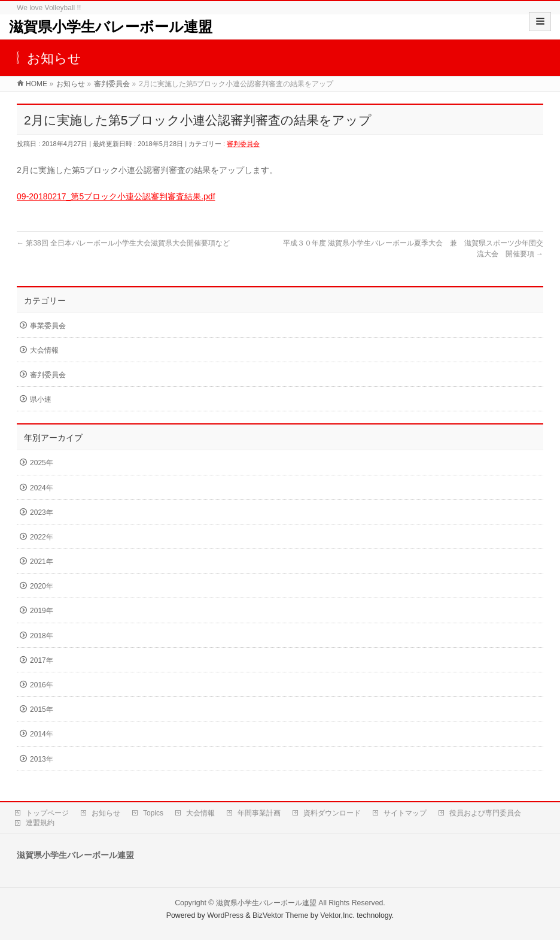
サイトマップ (405, 813)
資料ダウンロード (332, 813)
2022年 (42, 537)
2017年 (42, 660)
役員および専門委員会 (485, 813)
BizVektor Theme (281, 915)
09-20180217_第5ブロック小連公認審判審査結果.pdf (116, 196)
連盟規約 (40, 823)
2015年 (42, 709)
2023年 (42, 513)
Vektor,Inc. (337, 915)
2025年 (42, 463)
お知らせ (106, 813)
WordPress (225, 915)
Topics (153, 813)
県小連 (41, 399)
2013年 (42, 759)
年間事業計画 (259, 813)
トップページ (47, 813)
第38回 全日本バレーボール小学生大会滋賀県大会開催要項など (123, 243)
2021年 (42, 562)
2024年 (42, 488)
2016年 (42, 685)
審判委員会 (243, 144)
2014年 (42, 734)
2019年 (42, 611)
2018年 (42, 636)
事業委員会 (48, 326)
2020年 (42, 586)
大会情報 (44, 350)
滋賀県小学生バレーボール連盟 (111, 27)
